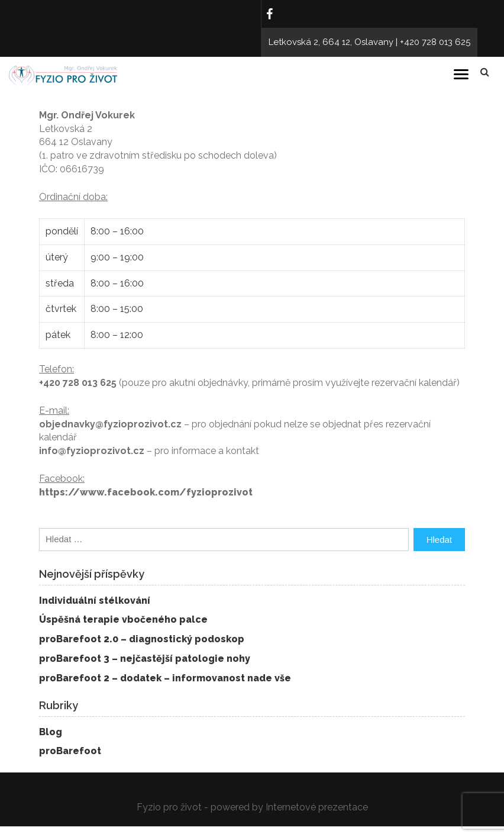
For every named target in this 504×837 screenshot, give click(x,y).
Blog (51, 732)
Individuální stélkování (95, 601)
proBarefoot (70, 751)
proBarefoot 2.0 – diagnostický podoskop (142, 639)
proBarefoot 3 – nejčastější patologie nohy (145, 659)
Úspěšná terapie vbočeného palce (123, 619)
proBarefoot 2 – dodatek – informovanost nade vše (165, 678)
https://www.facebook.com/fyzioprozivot (146, 492)
